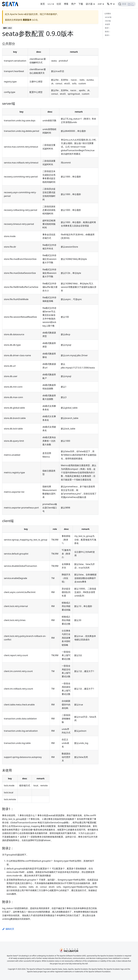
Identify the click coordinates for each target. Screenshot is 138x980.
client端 (108, 21)
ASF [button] (100, 4)
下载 (81, 4)
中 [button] (110, 4)
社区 (59, 4)
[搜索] (127, 4)
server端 (108, 17)
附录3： (108, 35)
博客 (66, 4)
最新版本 (27, 20)
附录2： (108, 32)
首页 (43, 4)
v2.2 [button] (50, 4)
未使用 (107, 24)
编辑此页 (8, 929)
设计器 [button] (89, 4)
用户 (73, 4)
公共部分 (108, 14)
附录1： (108, 28)
